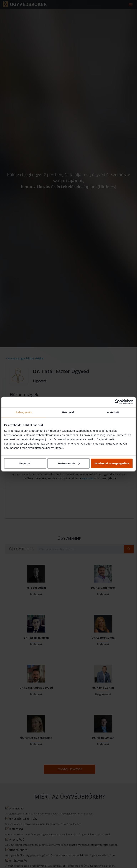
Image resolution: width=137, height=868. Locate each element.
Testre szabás (69, 463)
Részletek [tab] (68, 412)
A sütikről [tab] (113, 412)
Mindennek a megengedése (112, 463)
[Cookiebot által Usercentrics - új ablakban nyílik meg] (117, 402)
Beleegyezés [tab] (24, 412)
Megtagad (25, 463)
